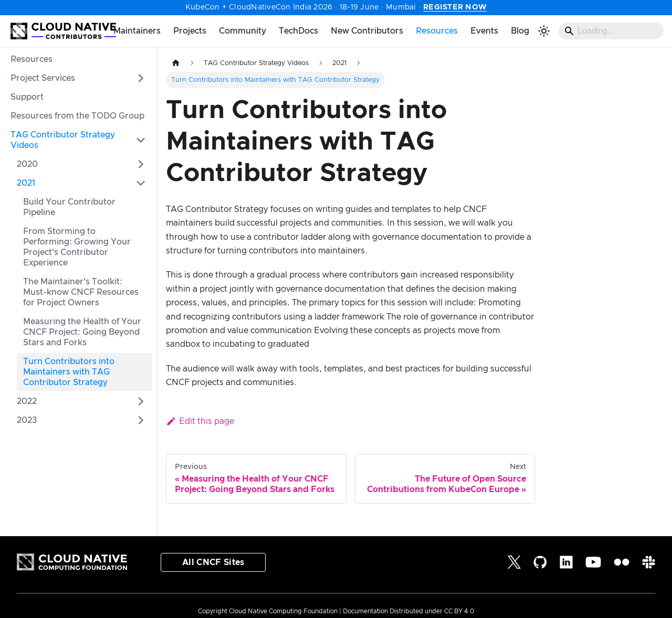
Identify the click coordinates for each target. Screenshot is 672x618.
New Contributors (367, 31)
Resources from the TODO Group (77, 116)
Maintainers (137, 31)
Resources (437, 31)
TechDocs (298, 31)
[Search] (611, 31)
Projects (190, 31)
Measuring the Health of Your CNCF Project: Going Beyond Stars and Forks (82, 332)
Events (484, 31)
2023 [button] (27, 420)
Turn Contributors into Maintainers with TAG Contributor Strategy (69, 372)
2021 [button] (26, 183)
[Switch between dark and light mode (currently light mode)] (544, 31)
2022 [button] (27, 401)
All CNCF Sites (213, 562)
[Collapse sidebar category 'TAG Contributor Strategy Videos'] (141, 140)
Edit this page (200, 421)
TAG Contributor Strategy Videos (63, 140)
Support (27, 97)
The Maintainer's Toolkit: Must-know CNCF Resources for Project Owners (81, 292)
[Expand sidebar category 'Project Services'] (141, 78)
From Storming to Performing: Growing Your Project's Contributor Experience (77, 247)
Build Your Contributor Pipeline (69, 207)
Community (243, 31)
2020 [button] (27, 164)
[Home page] (176, 63)
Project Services (43, 78)
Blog (520, 31)
